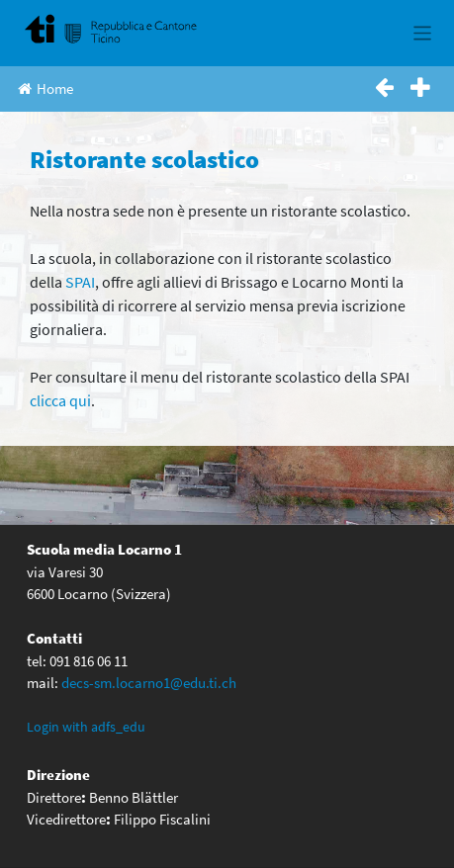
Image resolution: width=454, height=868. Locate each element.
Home (45, 88)
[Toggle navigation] (423, 33)
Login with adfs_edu (86, 727)
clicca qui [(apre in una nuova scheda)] (60, 400)
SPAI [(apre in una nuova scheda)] (80, 282)
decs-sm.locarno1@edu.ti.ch (149, 683)
